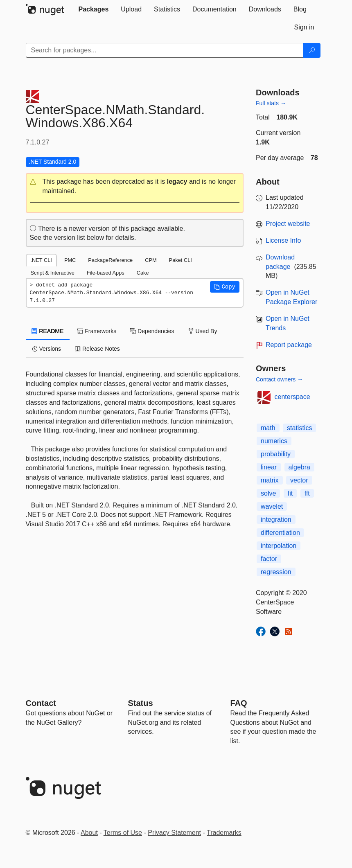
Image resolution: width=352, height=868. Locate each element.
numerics (274, 441)
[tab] (94, 9)
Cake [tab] (143, 273)
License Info (283, 240)
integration (276, 520)
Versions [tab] (47, 349)
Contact (41, 703)
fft (307, 493)
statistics (299, 428)
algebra (299, 467)
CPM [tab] (151, 260)
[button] (135, 187)
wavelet (272, 506)
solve (268, 493)
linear (269, 467)
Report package (289, 345)
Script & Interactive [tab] (53, 273)
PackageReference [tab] (110, 260)
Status (141, 703)
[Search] (312, 50)
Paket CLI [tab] (181, 260)
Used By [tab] (203, 331)
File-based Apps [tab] (106, 273)
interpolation (279, 546)
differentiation (280, 533)
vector (299, 480)
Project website (288, 224)
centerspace (292, 397)
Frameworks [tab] (97, 331)
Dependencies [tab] (152, 331)
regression (276, 572)
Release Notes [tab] (97, 349)
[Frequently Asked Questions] (239, 703)
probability (276, 454)
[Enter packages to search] (165, 50)
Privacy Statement (174, 833)
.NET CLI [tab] (41, 260)
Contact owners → (279, 379)
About (89, 833)
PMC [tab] (70, 260)
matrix (270, 480)
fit (290, 493)
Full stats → (271, 103)
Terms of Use (123, 833)
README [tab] (48, 331)
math (268, 428)
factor (269, 559)
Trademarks (224, 833)
